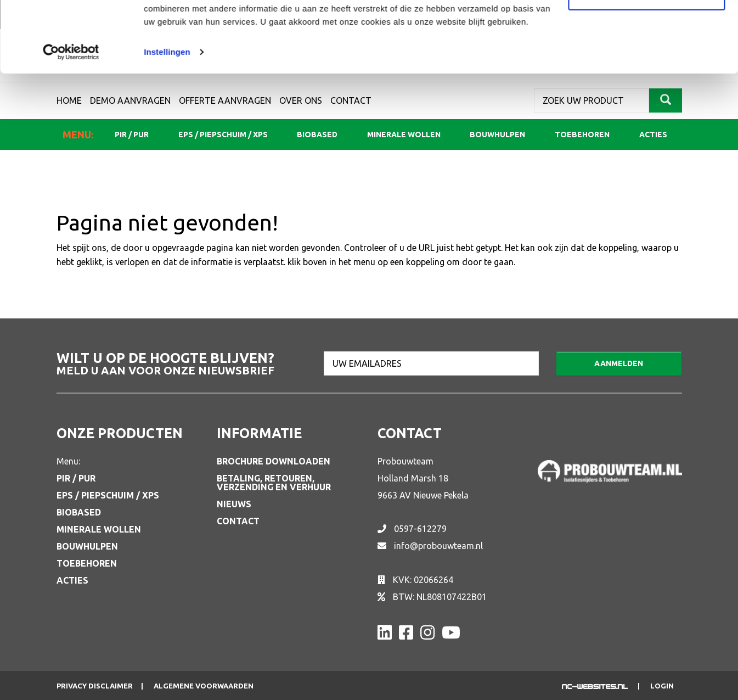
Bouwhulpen (87, 546)
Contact (238, 521)
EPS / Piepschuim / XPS (108, 495)
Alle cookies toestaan (646, 29)
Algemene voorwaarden (204, 686)
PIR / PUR (76, 478)
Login (662, 686)
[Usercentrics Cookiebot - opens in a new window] (71, 123)
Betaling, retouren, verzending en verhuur (274, 483)
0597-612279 (420, 529)
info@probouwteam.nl (438, 546)
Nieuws (234, 504)
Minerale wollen (99, 529)
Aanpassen (647, 65)
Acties (72, 580)
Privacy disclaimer (95, 686)
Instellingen (167, 123)
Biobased (79, 512)
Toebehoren (87, 563)
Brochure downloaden (274, 461)
